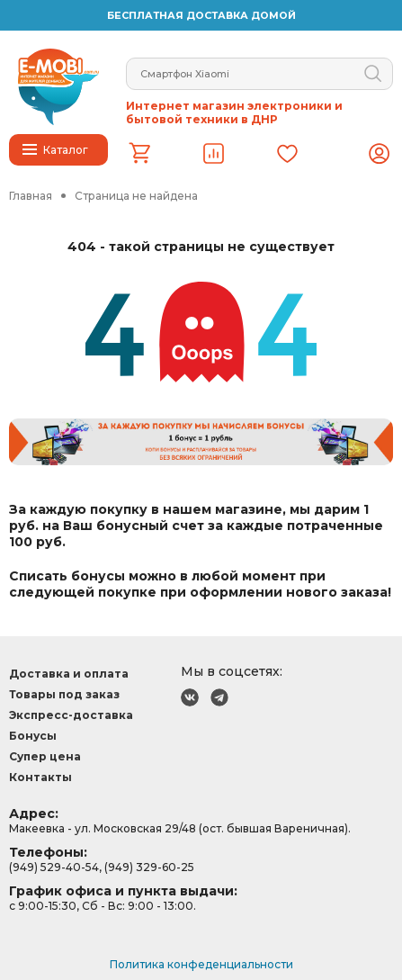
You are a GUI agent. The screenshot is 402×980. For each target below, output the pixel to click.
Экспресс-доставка (71, 715)
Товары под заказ (64, 694)
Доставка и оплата (69, 674)
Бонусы (33, 736)
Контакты (40, 777)
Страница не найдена (136, 196)
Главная (31, 196)
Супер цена (45, 756)
